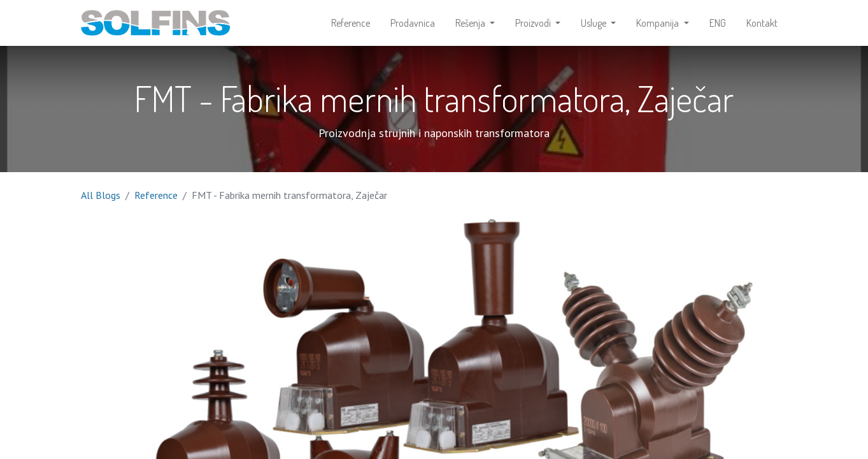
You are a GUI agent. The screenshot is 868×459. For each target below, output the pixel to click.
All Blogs (101, 195)
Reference (156, 195)
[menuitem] (351, 23)
